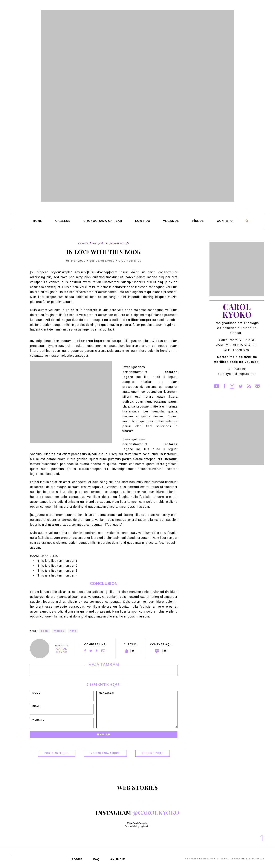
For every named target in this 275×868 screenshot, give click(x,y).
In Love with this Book (104, 252)
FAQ (96, 860)
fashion (59, 631)
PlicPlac (258, 859)
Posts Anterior (57, 753)
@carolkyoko (156, 812)
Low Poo (143, 221)
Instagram (232, 386)
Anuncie (118, 860)
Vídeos (198, 221)
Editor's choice (88, 243)
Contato (225, 221)
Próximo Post (153, 753)
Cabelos (63, 221)
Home (38, 221)
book (44, 631)
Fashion (103, 243)
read (73, 631)
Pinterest (97, 651)
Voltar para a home (105, 753)
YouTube (217, 386)
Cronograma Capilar (103, 221)
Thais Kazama (220, 859)
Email (103, 651)
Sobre (77, 860)
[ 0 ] (165, 651)
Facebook (85, 651)
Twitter (91, 651)
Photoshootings (119, 243)
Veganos (171, 221)
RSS (249, 386)
